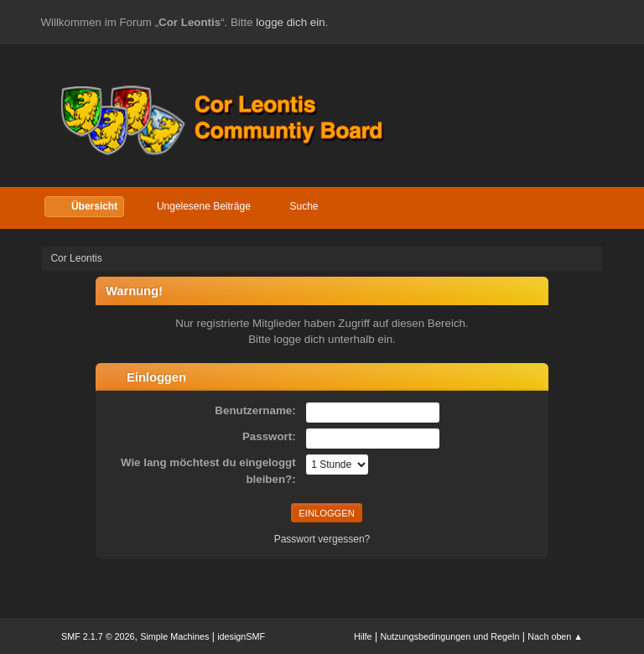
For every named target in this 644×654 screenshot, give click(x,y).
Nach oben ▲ (555, 636)
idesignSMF (241, 636)
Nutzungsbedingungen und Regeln (449, 636)
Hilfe (363, 636)
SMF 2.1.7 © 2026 (98, 636)
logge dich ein (290, 22)
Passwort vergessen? (322, 539)
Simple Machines (174, 636)
